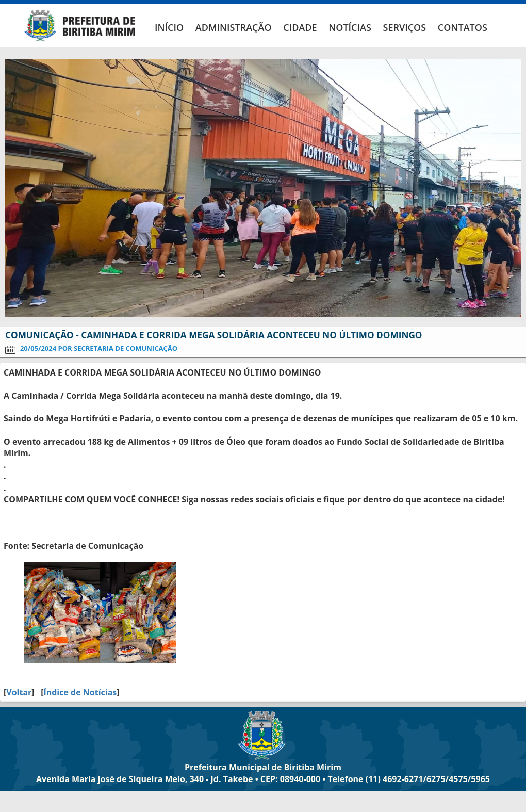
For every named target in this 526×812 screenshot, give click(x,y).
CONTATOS (463, 27)
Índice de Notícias (80, 692)
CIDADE (300, 27)
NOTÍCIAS (350, 27)
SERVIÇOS (404, 27)
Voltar (19, 692)
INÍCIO (169, 27)
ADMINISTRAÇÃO (234, 27)
